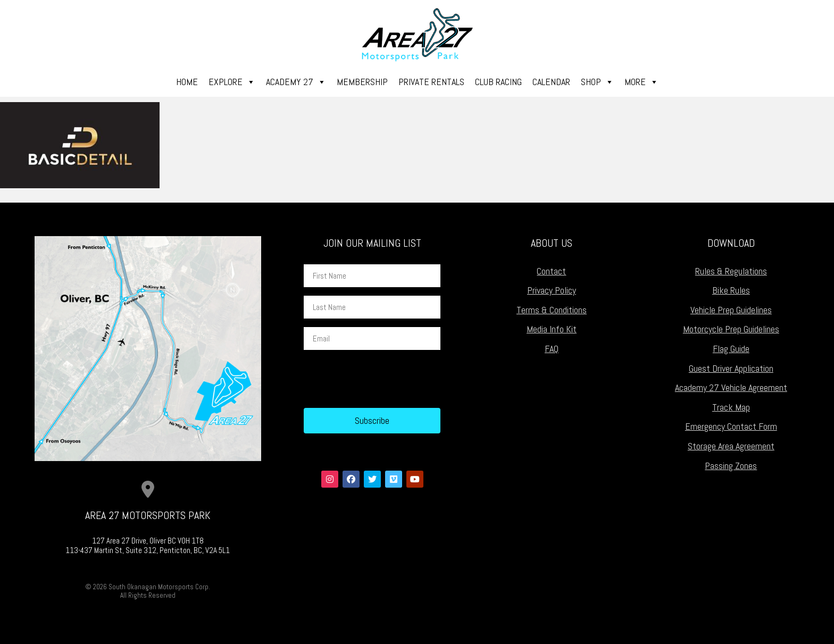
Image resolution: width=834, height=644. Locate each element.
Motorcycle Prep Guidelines (731, 329)
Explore (232, 82)
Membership (362, 82)
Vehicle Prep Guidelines (731, 310)
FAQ (552, 349)
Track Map (731, 407)
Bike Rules (731, 290)
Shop (597, 82)
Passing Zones (731, 466)
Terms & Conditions (552, 310)
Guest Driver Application (731, 368)
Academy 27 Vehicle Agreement (731, 387)
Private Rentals (431, 82)
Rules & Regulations (731, 271)
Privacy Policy (552, 290)
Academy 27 (296, 82)
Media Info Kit (552, 329)
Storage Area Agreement (731, 446)
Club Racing (498, 82)
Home (187, 82)
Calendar (551, 82)
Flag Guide (731, 349)
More (641, 82)
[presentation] (385, 379)
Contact (551, 271)
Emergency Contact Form (731, 426)
